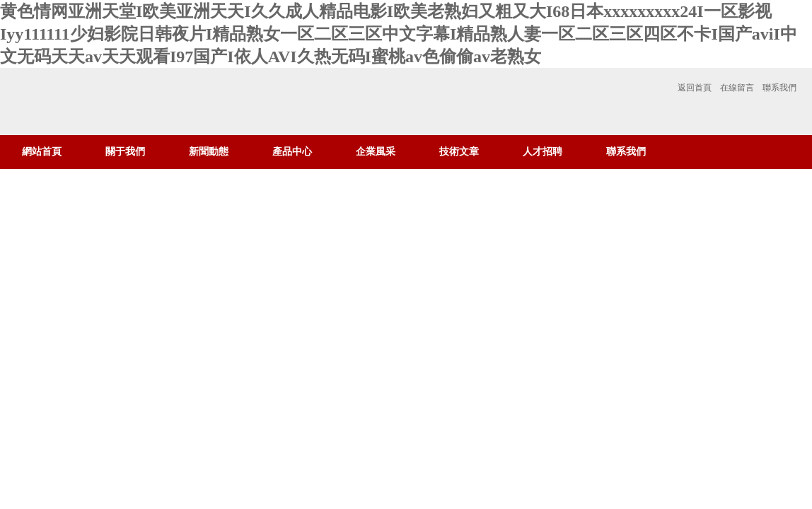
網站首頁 (42, 152)
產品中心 (292, 152)
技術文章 (459, 152)
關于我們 (125, 152)
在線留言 (737, 88)
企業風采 (376, 152)
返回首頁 (695, 88)
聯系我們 (779, 88)
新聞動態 (209, 152)
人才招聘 (543, 152)
